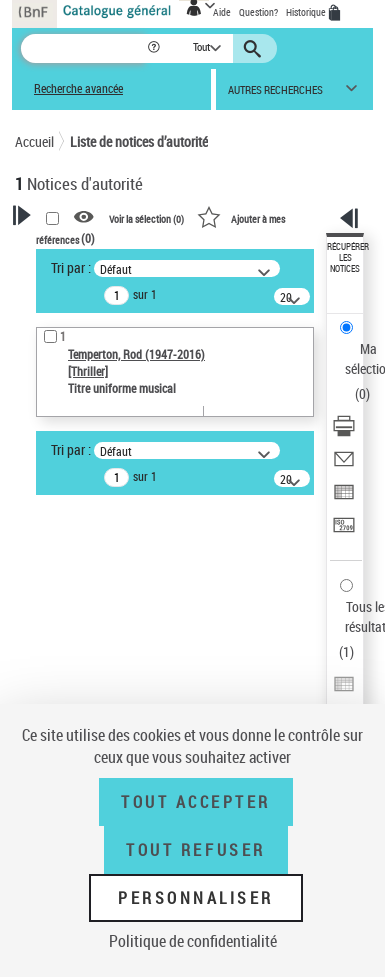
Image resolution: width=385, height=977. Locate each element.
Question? (258, 12)
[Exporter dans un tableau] (344, 498)
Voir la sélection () (146, 218)
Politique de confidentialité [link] (193, 941)
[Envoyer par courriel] (344, 465)
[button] (155, 48)
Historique (307, 12)
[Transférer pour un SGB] (344, 531)
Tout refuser (195, 850)
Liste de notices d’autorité (139, 141)
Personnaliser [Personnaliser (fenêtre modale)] (196, 898)
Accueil (34, 141)
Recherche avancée (78, 88)
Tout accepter (196, 802)
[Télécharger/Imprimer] (344, 432)
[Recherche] (83, 48)
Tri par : (71, 267)
